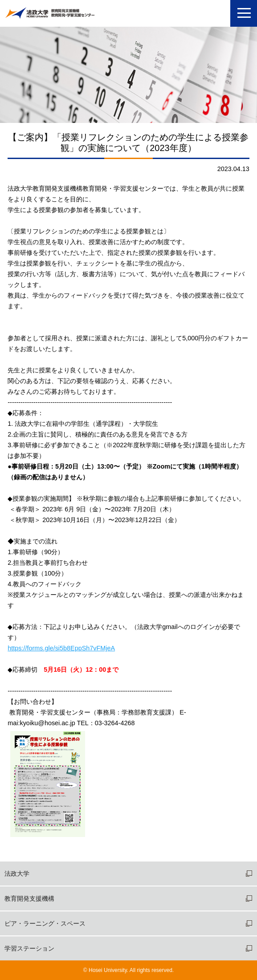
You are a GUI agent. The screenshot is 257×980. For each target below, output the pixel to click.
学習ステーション (29, 948)
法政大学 (17, 874)
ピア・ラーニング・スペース (45, 923)
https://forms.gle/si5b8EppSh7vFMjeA (61, 648)
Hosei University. (108, 970)
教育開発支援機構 (29, 898)
